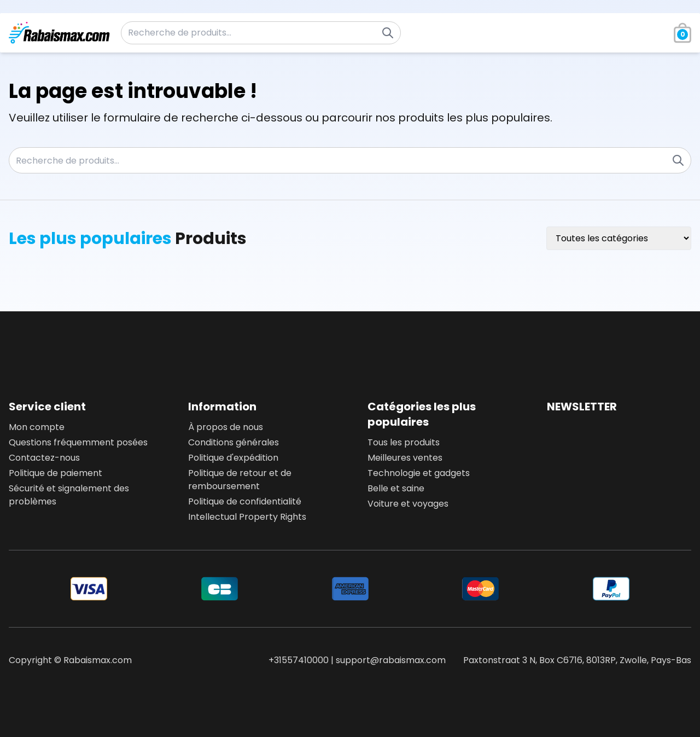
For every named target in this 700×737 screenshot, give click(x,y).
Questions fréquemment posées (78, 442)
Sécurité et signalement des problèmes (69, 495)
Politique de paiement (56, 473)
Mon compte (37, 427)
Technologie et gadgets (419, 473)
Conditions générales (234, 442)
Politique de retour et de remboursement (240, 480)
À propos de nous (226, 427)
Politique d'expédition (233, 458)
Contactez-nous (44, 458)
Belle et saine (396, 488)
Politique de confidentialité (245, 501)
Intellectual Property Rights (247, 517)
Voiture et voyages (408, 504)
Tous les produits (404, 442)
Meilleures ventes (405, 458)
